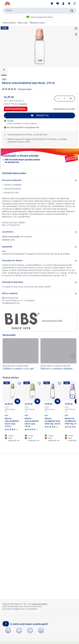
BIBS (4, 80)
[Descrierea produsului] (39, 180)
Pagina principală (9, 23)
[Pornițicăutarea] (72, 11)
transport (23, 104)
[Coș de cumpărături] (69, 4)
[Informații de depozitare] (39, 282)
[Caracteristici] (39, 232)
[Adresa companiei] (39, 294)
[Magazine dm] (52, 4)
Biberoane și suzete (37, 23)
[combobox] (39, 11)
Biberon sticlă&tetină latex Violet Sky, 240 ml (52, 421)
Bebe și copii (23, 23)
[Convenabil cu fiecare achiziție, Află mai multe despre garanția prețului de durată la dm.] (39, 159)
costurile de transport (39, 604)
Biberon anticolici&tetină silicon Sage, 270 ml (12, 423)
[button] (75, 4)
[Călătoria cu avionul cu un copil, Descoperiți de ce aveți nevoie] (21, 356)
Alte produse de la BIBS (33, 321)
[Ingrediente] (39, 247)
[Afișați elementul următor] (72, 396)
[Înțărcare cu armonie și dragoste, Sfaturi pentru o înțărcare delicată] (58, 356)
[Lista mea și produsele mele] (58, 4)
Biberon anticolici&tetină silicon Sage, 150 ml (32, 423)
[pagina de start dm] (7, 4)
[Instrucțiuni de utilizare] (39, 261)
